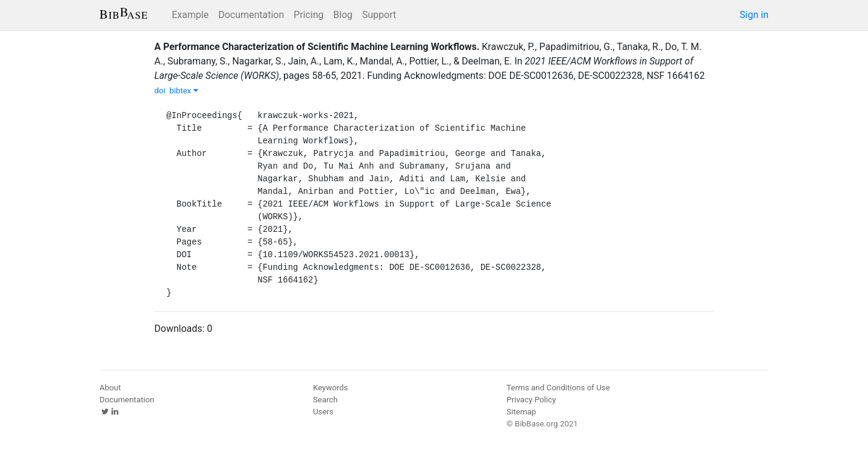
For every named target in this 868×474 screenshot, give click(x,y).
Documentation (251, 15)
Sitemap (521, 412)
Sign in (754, 15)
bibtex (184, 91)
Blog (343, 15)
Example (190, 15)
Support (379, 15)
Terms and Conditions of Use (558, 388)
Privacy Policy (531, 400)
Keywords (330, 388)
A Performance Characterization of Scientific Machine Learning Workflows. (317, 47)
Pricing (309, 15)
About (110, 388)
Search (325, 400)
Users (323, 412)
